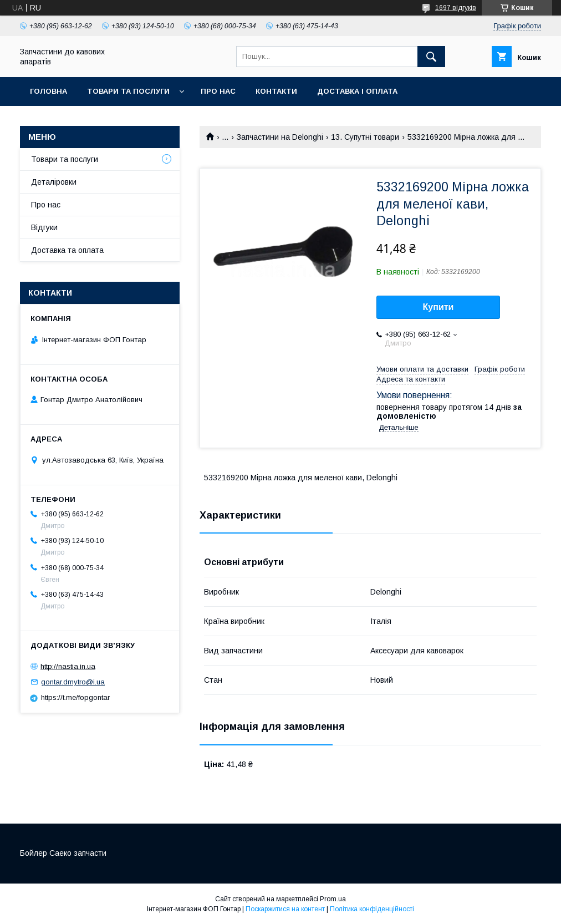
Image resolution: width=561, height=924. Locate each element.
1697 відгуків (456, 8)
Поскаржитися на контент (285, 909)
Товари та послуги (128, 91)
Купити (438, 307)
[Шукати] (431, 57)
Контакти (276, 91)
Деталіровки (54, 182)
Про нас (218, 91)
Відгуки (44, 227)
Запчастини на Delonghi (280, 137)
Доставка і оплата (357, 91)
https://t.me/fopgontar (75, 697)
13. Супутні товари (365, 137)
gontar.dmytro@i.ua (73, 682)
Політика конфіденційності (372, 909)
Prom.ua (333, 899)
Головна (49, 91)
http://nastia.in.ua (68, 666)
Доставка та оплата (67, 250)
